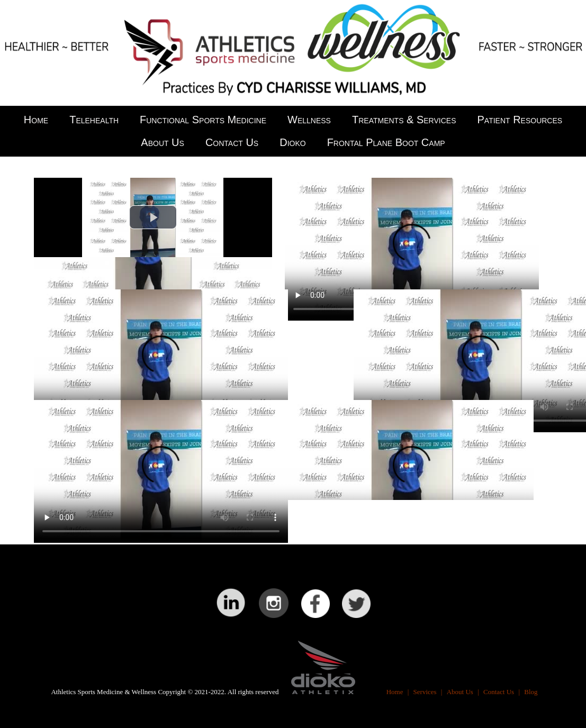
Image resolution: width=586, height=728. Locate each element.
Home (36, 120)
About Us (163, 142)
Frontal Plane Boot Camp (386, 142)
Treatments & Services (404, 120)
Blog (531, 692)
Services (425, 692)
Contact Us (232, 142)
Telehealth (94, 120)
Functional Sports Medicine (203, 120)
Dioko (292, 142)
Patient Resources (520, 120)
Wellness (309, 120)
